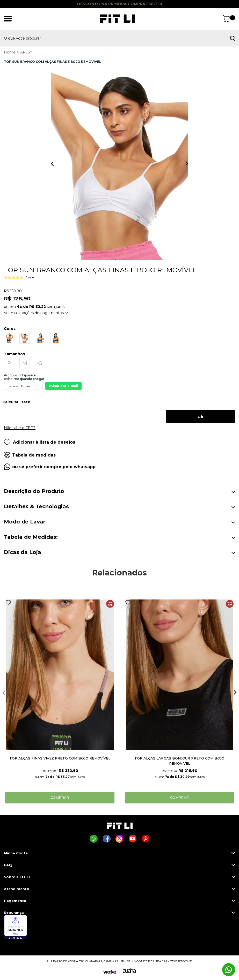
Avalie (30, 277)
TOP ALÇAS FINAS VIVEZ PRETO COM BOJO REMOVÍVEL (60, 758)
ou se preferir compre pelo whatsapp (54, 467)
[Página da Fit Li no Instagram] (119, 839)
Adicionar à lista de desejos (39, 442)
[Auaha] (129, 971)
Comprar (60, 797)
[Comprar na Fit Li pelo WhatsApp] (94, 839)
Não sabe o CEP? (20, 428)
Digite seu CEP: (119, 404)
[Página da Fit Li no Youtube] (132, 839)
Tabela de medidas (34, 455)
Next (187, 164)
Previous (52, 164)
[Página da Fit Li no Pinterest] (145, 839)
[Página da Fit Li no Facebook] (107, 839)
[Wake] (110, 972)
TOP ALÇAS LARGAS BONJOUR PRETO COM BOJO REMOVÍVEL (179, 761)
